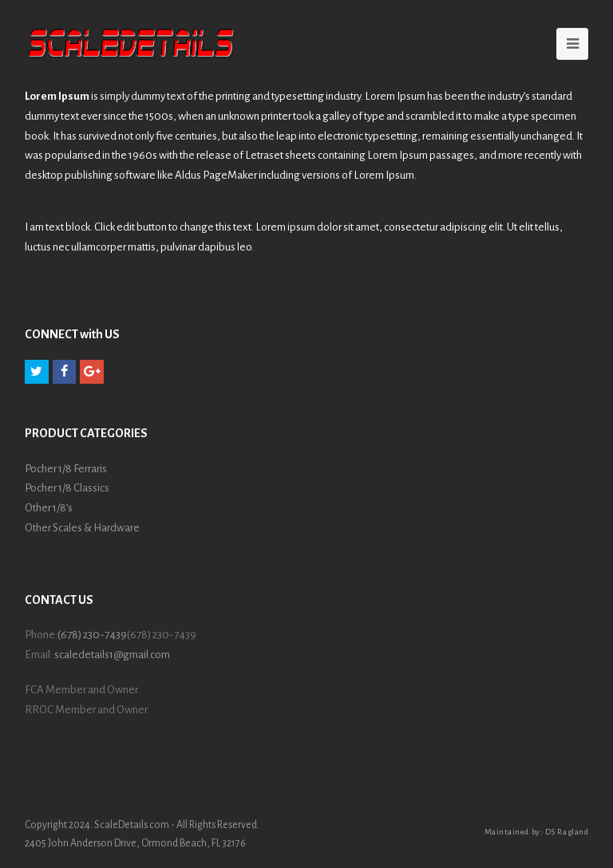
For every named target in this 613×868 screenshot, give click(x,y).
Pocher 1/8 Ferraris (66, 469)
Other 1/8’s (49, 508)
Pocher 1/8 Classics (67, 488)
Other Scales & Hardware (82, 528)
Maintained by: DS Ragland (537, 832)
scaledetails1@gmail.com (112, 655)
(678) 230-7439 (92, 635)
